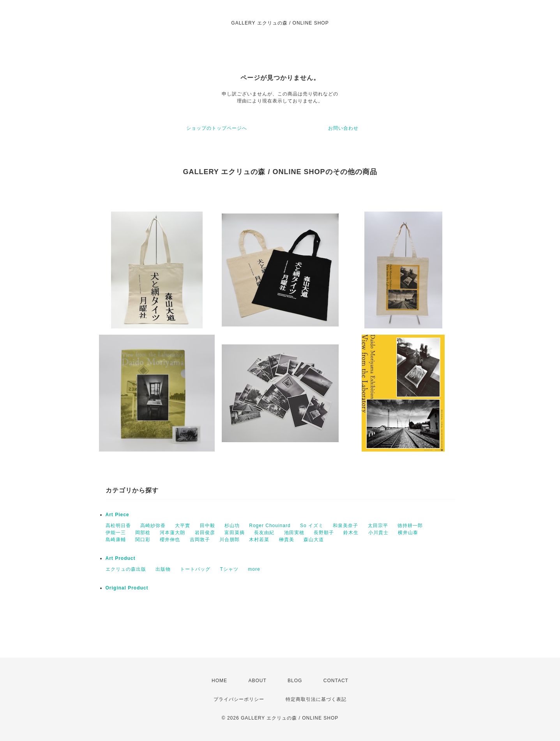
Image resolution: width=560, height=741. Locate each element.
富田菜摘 (235, 533)
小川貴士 (378, 533)
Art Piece (117, 515)
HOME (219, 681)
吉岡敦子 (200, 540)
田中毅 (208, 526)
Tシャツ (229, 569)
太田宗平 (378, 526)
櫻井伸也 (170, 540)
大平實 (183, 526)
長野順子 (324, 533)
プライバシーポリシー (239, 699)
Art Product (121, 558)
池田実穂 (294, 533)
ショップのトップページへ (217, 128)
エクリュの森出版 (126, 569)
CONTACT (336, 681)
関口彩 (143, 540)
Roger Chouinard (270, 526)
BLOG (295, 681)
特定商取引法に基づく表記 (316, 699)
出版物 (163, 569)
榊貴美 (287, 540)
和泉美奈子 (345, 526)
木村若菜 (259, 540)
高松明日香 (118, 526)
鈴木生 (351, 533)
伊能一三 (116, 533)
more (254, 569)
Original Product (127, 588)
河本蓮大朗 (172, 533)
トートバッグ (195, 569)
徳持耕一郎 (410, 526)
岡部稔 (143, 533)
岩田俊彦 (205, 533)
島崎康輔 (116, 540)
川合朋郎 (230, 540)
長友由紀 (264, 533)
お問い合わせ (343, 128)
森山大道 (314, 540)
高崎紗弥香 (153, 526)
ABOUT (257, 681)
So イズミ (312, 526)
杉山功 (232, 526)
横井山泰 (408, 533)
